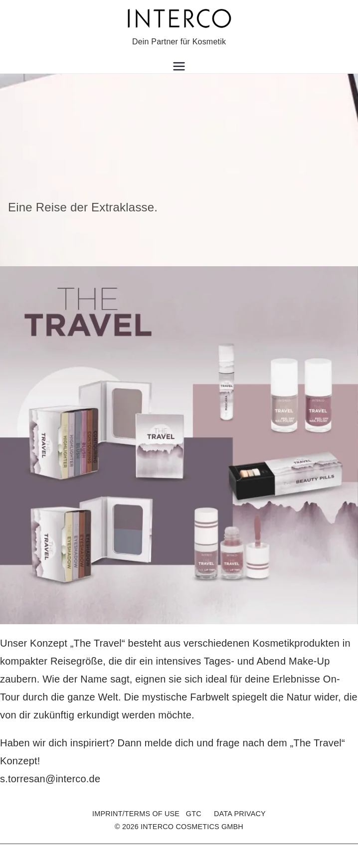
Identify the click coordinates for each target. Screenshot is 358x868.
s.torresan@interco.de (50, 779)
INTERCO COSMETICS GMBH (192, 827)
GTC (194, 814)
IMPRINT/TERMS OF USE (136, 814)
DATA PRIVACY (240, 814)
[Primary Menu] (179, 66)
